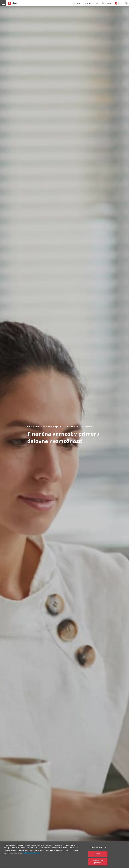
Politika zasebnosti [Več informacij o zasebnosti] (32, 857)
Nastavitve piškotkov (98, 852)
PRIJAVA (126, 3)
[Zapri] (126, 859)
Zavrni (98, 858)
